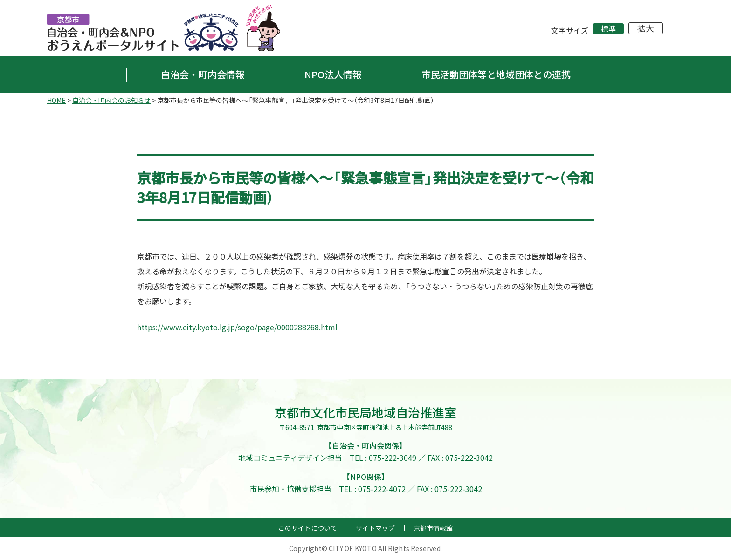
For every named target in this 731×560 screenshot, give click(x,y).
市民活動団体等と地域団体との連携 (496, 74)
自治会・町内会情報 (203, 74)
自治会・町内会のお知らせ (111, 100)
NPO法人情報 (333, 74)
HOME (56, 100)
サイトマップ (375, 528)
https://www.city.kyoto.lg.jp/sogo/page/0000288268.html (237, 327)
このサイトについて (308, 528)
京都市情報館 (433, 528)
